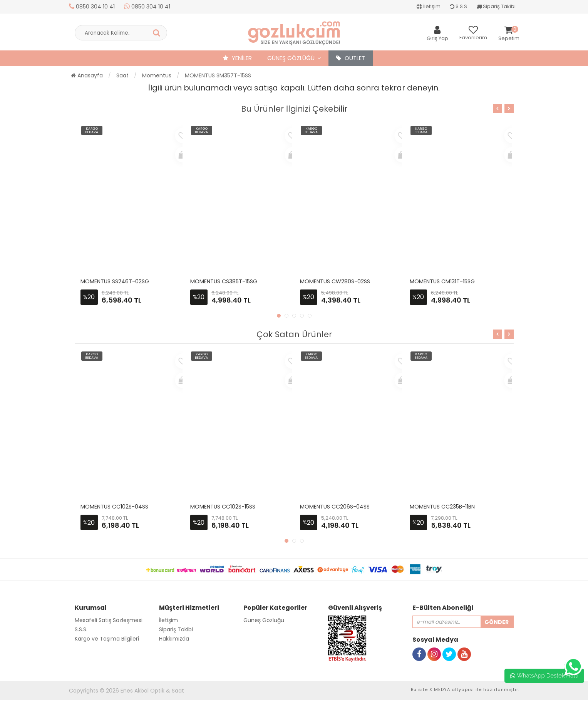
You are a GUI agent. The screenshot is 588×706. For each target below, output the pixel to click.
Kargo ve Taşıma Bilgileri (107, 639)
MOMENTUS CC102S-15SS (223, 507)
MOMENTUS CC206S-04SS (335, 507)
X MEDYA (440, 689)
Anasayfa (87, 75)
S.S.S (458, 6)
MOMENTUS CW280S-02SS (335, 281)
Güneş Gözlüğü (291, 58)
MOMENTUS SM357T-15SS (218, 75)
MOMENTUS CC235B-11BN (442, 507)
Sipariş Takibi (496, 6)
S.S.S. (81, 629)
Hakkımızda (174, 639)
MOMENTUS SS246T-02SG (115, 281)
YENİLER (237, 58)
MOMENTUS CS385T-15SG (224, 281)
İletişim (429, 6)
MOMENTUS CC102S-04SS (114, 507)
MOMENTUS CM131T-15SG (442, 281)
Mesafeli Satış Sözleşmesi (109, 620)
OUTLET (351, 58)
